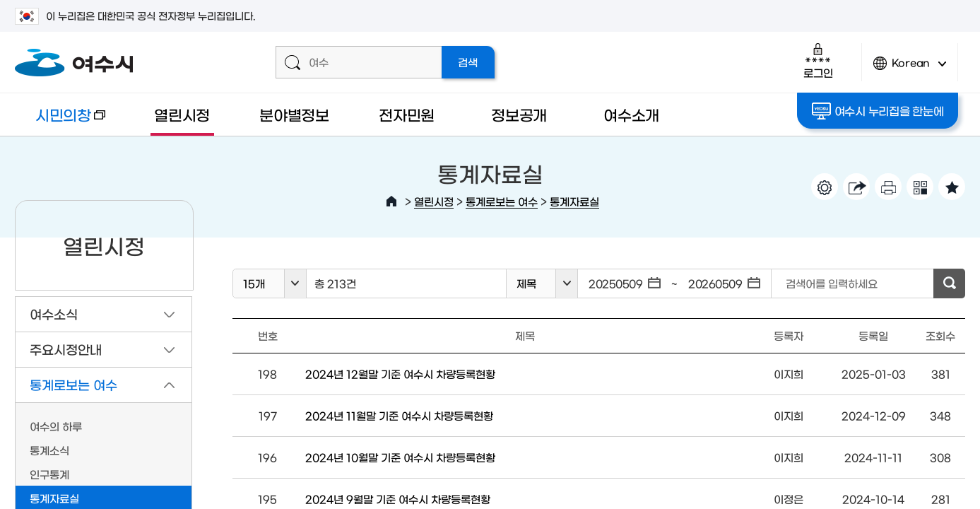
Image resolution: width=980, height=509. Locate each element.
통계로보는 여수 (502, 201)
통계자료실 (574, 201)
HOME (391, 201)
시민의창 (60, 121)
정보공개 (519, 114)
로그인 (818, 60)
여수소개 (631, 114)
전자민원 (407, 114)
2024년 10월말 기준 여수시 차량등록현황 (400, 457)
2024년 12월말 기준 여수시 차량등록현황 (400, 374)
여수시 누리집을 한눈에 (878, 111)
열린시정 (182, 114)
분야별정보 (294, 114)
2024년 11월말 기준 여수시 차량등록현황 (399, 415)
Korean (910, 69)
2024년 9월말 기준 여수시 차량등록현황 (398, 499)
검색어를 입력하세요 (832, 283)
